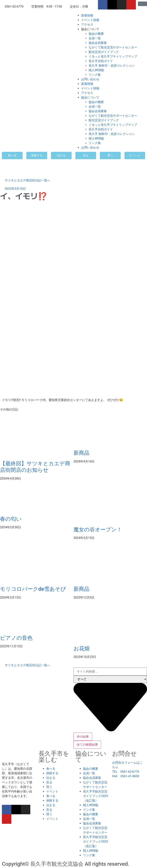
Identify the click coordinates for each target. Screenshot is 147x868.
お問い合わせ (90, 79)
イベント (52, 791)
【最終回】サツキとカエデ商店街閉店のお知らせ (35, 467)
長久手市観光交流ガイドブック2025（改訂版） (95, 796)
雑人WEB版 (96, 70)
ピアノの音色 (16, 638)
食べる (51, 769)
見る (49, 782)
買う (49, 787)
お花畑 (82, 649)
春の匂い (11, 519)
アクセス (87, 25)
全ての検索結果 (87, 745)
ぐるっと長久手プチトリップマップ (113, 56)
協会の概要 (96, 34)
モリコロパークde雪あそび (33, 589)
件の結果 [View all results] (83, 737)
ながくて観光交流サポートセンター (113, 47)
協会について (90, 29)
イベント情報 (90, 20)
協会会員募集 (98, 43)
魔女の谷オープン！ (98, 530)
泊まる (51, 778)
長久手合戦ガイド (101, 61)
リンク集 (95, 75)
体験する (52, 773)
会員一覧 (95, 38)
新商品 (81, 453)
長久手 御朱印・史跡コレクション (112, 66)
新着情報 (87, 15)
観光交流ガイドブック (104, 52)
